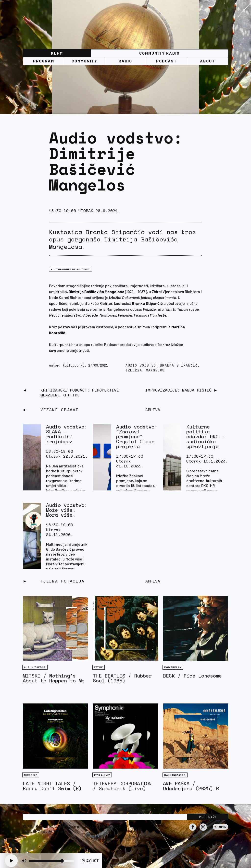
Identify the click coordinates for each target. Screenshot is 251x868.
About (207, 61)
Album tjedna (35, 667)
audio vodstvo (141, 365)
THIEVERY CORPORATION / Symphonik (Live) (122, 786)
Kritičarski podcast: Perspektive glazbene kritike (80, 392)
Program (44, 61)
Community (84, 61)
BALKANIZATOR (175, 775)
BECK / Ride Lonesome (192, 676)
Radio (125, 61)
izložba (134, 370)
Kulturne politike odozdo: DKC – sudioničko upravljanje (205, 436)
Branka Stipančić (179, 365)
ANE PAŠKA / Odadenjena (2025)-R (191, 786)
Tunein (220, 827)
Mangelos (155, 370)
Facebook (193, 831)
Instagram (203, 831)
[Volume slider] (51, 861)
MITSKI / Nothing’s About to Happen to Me (54, 678)
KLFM (57, 53)
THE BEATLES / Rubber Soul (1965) (122, 678)
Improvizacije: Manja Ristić (178, 390)
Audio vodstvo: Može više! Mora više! (67, 510)
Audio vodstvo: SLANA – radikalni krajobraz (67, 434)
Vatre (99, 667)
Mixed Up (31, 775)
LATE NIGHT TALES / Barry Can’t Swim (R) (52, 786)
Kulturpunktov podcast (70, 269)
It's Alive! (102, 775)
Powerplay (173, 667)
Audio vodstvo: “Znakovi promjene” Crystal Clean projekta (137, 436)
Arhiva (153, 581)
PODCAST (166, 61)
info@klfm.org (53, 831)
